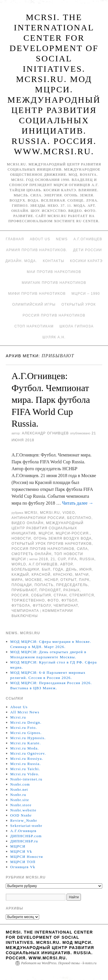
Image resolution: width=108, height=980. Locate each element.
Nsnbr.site (20, 800)
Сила (82, 549)
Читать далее (78, 503)
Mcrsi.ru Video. (25, 774)
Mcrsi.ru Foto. (24, 728)
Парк (84, 580)
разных (72, 590)
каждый (20, 575)
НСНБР (51, 580)
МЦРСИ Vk (21, 851)
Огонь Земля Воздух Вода (63, 538)
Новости (21, 538)
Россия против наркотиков (54, 315)
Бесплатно (79, 518)
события (41, 595)
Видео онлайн (28, 523)
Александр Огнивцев (45, 433)
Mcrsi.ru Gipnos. (26, 733)
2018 (43, 559)
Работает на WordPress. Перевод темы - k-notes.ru (59, 963)
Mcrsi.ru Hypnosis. (28, 738)
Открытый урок (78, 304)
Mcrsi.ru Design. (26, 722)
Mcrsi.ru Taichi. (25, 769)
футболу (42, 606)
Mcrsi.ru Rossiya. (27, 759)
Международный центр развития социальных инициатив (48, 528)
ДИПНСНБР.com (26, 836)
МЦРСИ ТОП (23, 862)
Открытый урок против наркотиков (52, 544)
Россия (20, 595)
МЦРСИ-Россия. (73, 533)
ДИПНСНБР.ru (24, 841)
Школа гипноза (76, 326)
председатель (72, 585)
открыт (68, 580)
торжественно (28, 600)
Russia (87, 559)
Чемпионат (66, 606)
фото (53, 600)
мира (17, 580)
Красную (63, 575)
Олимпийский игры (34, 304)
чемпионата (25, 611)
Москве (34, 580)
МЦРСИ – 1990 (86, 294)
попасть (44, 585)
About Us (40, 239)
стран (60, 595)
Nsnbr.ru (18, 795)
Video (69, 513)
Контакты (54, 261)
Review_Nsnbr (24, 820)
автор (66, 564)
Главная (15, 239)
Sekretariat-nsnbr (26, 826)
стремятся (82, 595)
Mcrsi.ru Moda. (25, 748)
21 (53, 559)
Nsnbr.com (20, 784)
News (62, 239)
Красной (41, 575)
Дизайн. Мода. (21, 261)
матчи (82, 575)
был (46, 569)
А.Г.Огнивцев (88, 239)
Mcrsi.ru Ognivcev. (28, 753)
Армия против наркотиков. (37, 250)
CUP (62, 559)
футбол (69, 600)
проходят (50, 590)
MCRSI (31, 513)
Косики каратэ (86, 261)
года (58, 569)
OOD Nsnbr (21, 815)
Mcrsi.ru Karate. (26, 743)
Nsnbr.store (21, 805)
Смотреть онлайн (32, 554)
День (71, 569)
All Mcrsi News (25, 712)
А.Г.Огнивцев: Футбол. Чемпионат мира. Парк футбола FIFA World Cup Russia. (51, 400)
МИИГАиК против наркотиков (54, 283)
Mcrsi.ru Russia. (26, 764)
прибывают (24, 590)
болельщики (25, 569)
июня (86, 569)
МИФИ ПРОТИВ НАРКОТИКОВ (37, 294)
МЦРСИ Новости (27, 857)
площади (22, 585)
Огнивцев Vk (23, 867)
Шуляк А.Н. (54, 337)
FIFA (73, 559)
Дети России (88, 250)
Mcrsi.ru (50, 513)
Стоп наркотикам (34, 326)
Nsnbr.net (19, 789)
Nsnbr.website (23, 810)
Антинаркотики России (38, 518)
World (19, 564)
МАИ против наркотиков (54, 272)
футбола (21, 606)
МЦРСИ (46, 533)
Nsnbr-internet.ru (26, 779)
